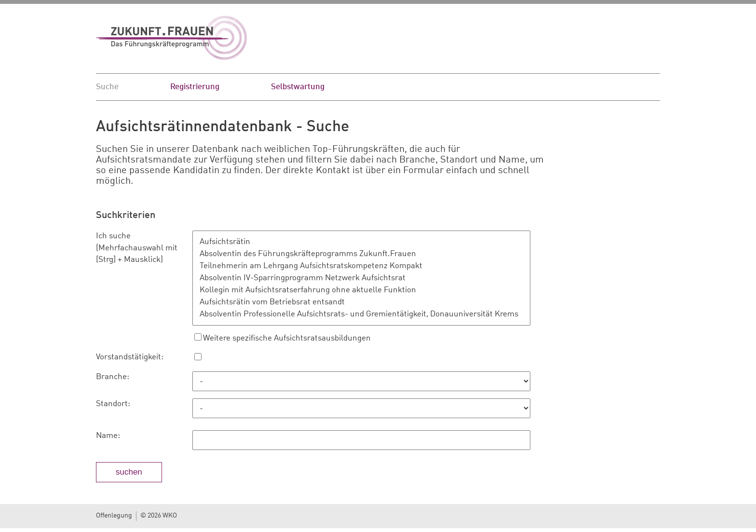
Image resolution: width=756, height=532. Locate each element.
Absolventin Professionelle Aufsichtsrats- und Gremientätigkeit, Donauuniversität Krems (364, 314)
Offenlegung (114, 516)
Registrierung (195, 87)
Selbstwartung (298, 87)
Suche (107, 87)
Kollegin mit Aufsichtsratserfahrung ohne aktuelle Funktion (364, 290)
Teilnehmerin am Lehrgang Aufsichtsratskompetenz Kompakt (364, 266)
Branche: (113, 377)
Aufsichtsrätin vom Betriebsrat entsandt (364, 302)
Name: (108, 436)
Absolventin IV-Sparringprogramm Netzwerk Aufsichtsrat (364, 278)
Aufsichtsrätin (364, 242)
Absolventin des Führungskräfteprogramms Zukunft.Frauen (364, 254)
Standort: (113, 404)
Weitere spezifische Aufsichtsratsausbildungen (287, 338)
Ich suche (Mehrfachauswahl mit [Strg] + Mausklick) (137, 248)
